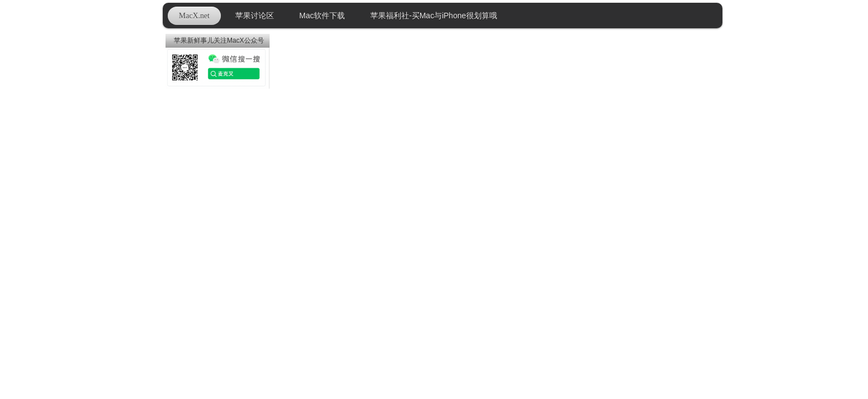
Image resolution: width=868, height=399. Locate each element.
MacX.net (194, 16)
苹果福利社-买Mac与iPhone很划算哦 (434, 16)
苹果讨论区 (255, 16)
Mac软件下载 (322, 16)
